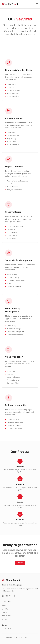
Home (4, 606)
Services (5, 612)
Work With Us (6, 616)
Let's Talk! (20, 563)
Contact (4, 619)
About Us (5, 609)
